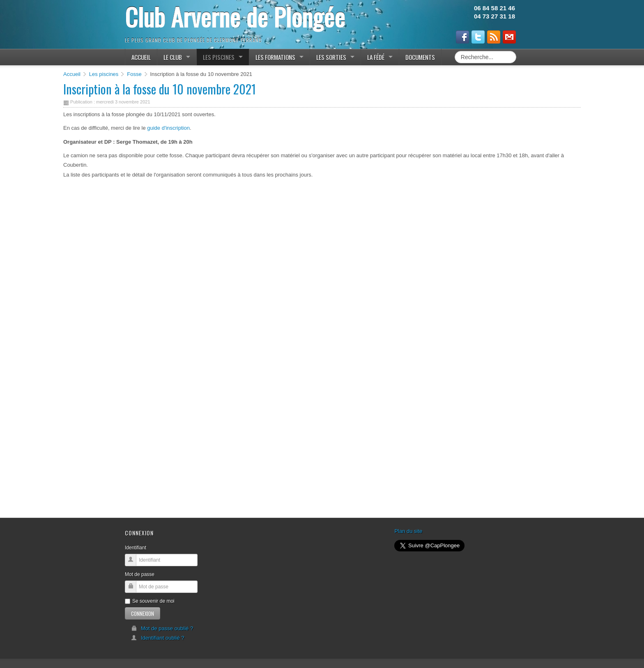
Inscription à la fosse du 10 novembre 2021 (160, 89)
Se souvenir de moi (150, 601)
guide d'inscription (168, 128)
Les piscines (104, 74)
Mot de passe (140, 574)
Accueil (72, 74)
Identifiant (136, 548)
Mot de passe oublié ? (162, 628)
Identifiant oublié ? (158, 638)
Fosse (134, 74)
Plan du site (408, 531)
